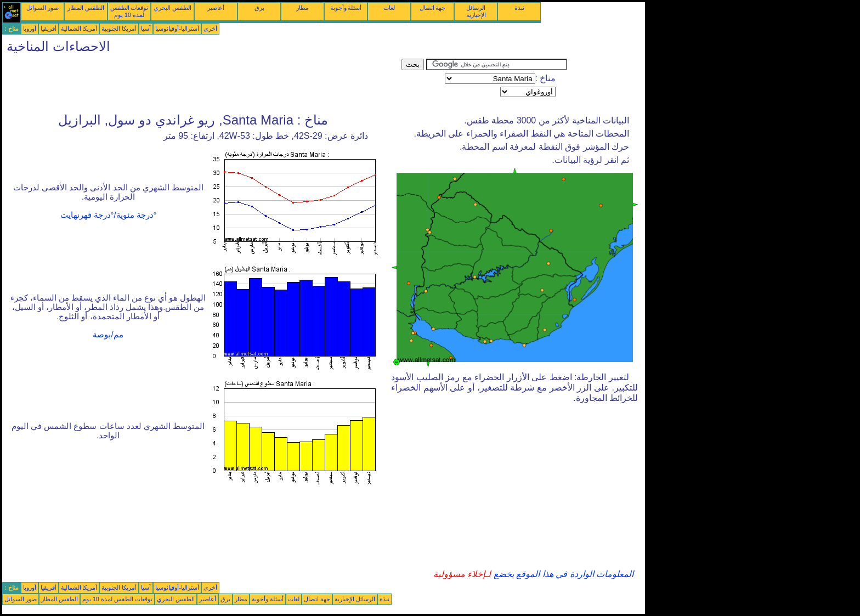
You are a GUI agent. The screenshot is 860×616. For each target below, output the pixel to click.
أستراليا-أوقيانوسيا (177, 29)
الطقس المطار (86, 8)
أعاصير (216, 8)
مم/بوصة (108, 335)
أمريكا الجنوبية (119, 29)
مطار (302, 8)
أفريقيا (49, 29)
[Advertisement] (202, 83)
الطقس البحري (172, 8)
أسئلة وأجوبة (346, 8)
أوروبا (30, 29)
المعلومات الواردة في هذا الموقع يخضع (562, 574)
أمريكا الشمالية (79, 29)
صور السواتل (43, 8)
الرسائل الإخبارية (476, 11)
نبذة (519, 8)
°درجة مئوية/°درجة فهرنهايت (109, 215)
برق (259, 8)
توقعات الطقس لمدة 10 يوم (129, 11)
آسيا (146, 29)
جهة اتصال (433, 8)
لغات (389, 8)
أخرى (210, 29)
